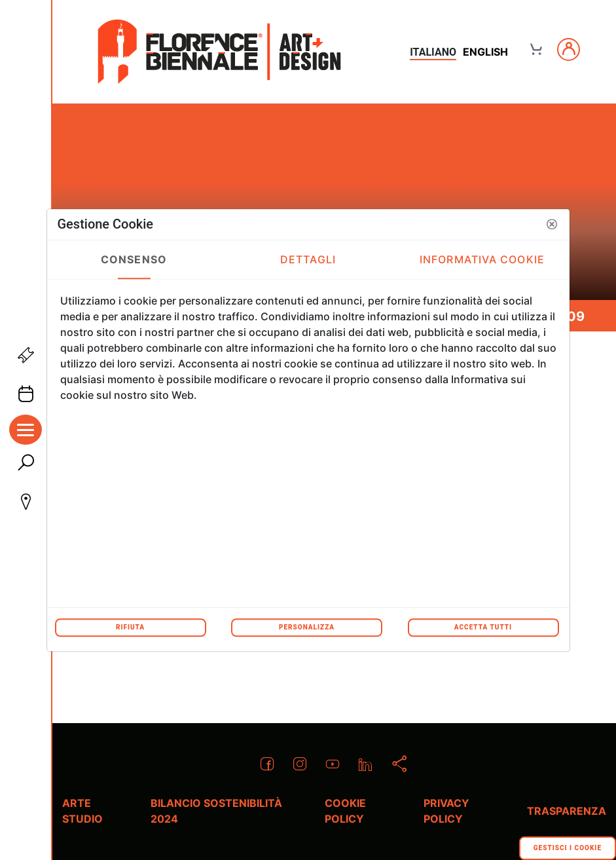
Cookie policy (345, 811)
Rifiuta (130, 627)
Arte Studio (82, 811)
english (485, 52)
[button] (552, 224)
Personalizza (307, 627)
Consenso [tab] (134, 259)
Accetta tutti (483, 627)
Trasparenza (567, 811)
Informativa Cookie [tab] (482, 259)
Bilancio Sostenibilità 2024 (216, 811)
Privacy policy (446, 811)
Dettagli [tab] (308, 259)
